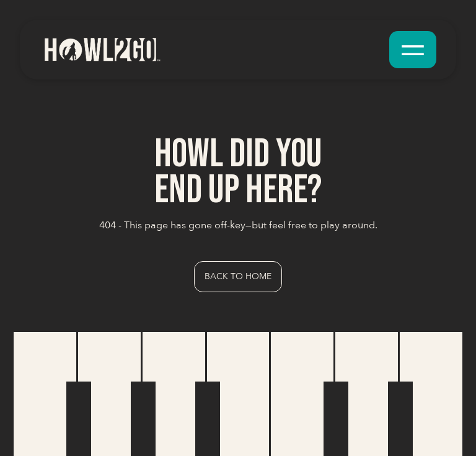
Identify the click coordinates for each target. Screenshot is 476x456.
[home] (102, 49)
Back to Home (238, 276)
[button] (413, 50)
